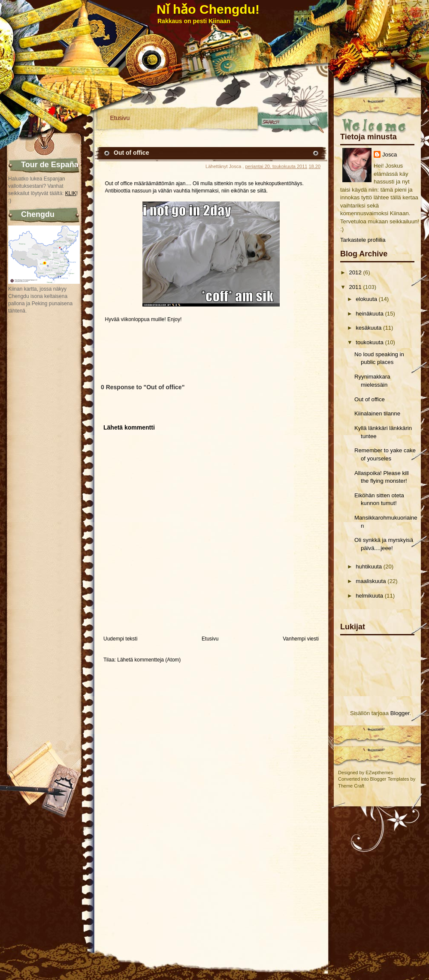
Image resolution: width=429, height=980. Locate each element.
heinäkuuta (370, 314)
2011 (355, 287)
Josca (390, 155)
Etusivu (120, 118)
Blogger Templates (390, 779)
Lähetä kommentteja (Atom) (149, 660)
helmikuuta (369, 596)
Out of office (370, 399)
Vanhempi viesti (301, 639)
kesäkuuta (369, 328)
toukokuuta (370, 342)
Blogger (400, 713)
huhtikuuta (369, 567)
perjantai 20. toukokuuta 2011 (276, 166)
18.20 (314, 166)
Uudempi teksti (120, 639)
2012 (355, 272)
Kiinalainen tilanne (377, 413)
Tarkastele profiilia (363, 240)
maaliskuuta (371, 581)
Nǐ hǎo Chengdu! (208, 9)
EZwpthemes (379, 773)
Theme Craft (351, 786)
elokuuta (366, 299)
